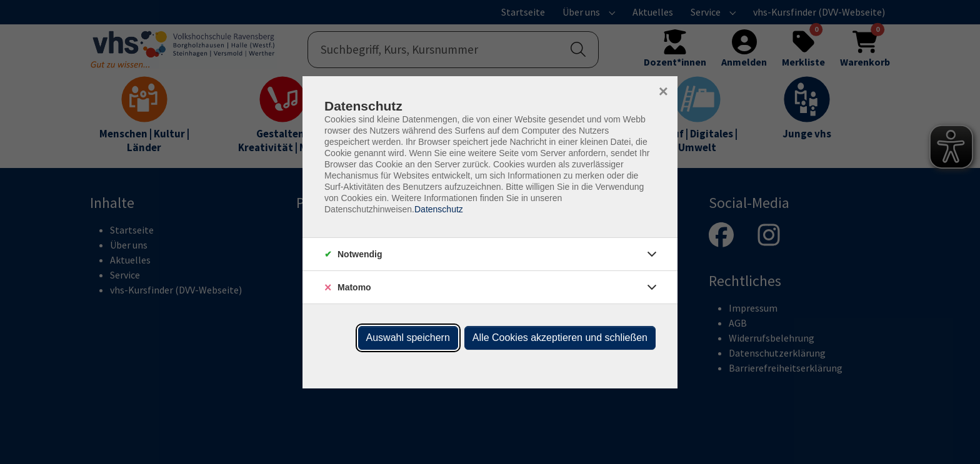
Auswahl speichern (408, 338)
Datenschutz (439, 209)
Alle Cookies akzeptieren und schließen (560, 338)
